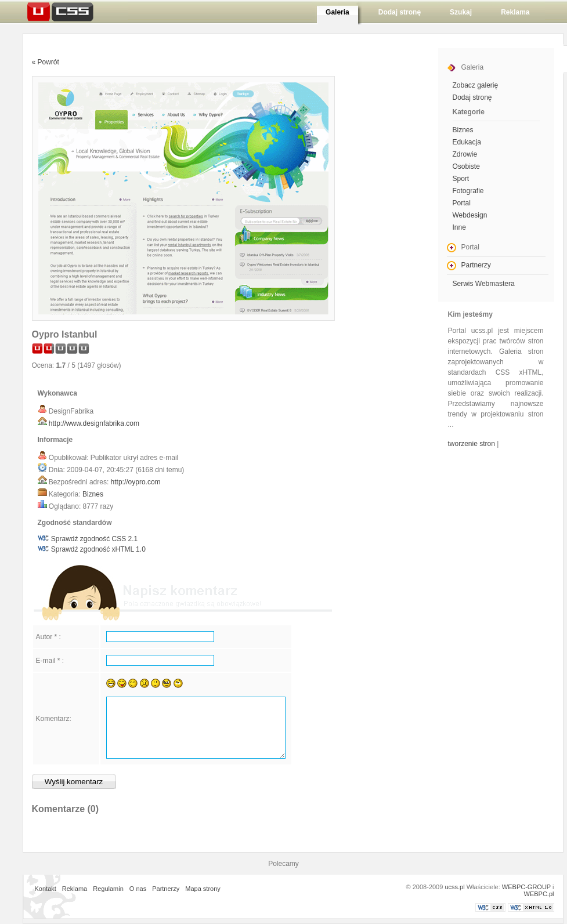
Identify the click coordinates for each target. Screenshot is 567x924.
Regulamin (108, 889)
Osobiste (466, 166)
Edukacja (467, 142)
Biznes (93, 494)
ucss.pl (454, 887)
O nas (138, 889)
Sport (461, 179)
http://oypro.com (136, 482)
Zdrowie (465, 154)
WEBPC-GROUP (526, 887)
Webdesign (470, 215)
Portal (462, 203)
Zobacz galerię (476, 85)
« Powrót (46, 62)
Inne (459, 227)
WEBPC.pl (539, 894)
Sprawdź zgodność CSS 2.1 (94, 539)
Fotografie (468, 191)
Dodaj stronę (472, 97)
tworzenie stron (472, 444)
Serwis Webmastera (484, 284)
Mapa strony (203, 889)
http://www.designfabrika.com (94, 423)
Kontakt (46, 889)
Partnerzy (476, 265)
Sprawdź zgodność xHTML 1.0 (98, 549)
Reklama (75, 889)
